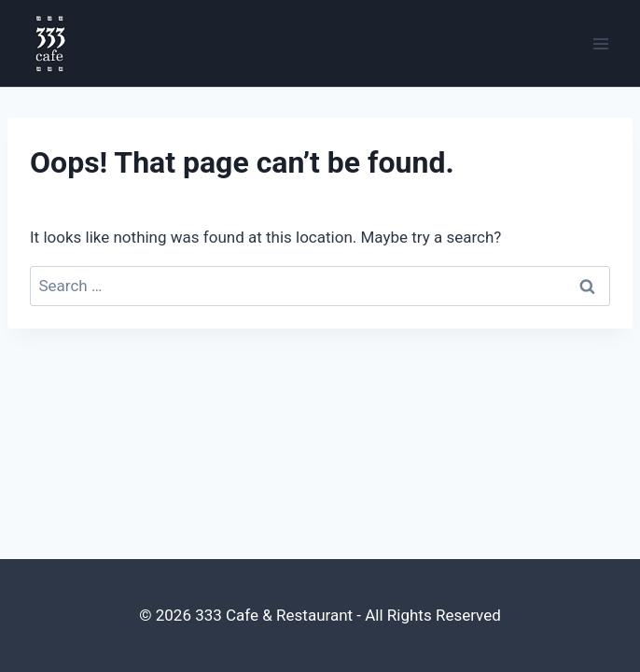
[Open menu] (600, 43)
